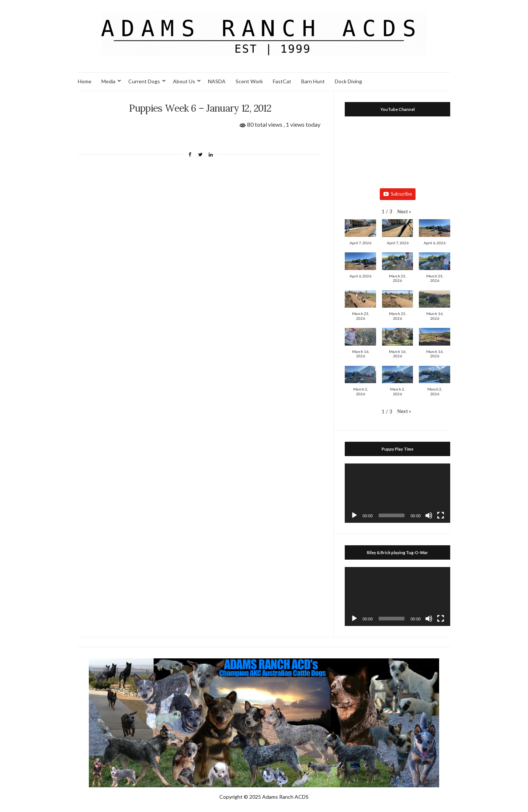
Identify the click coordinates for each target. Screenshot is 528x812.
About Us (184, 81)
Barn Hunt (313, 81)
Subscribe (398, 194)
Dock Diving (348, 81)
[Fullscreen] (441, 515)
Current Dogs (144, 81)
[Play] (354, 515)
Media (108, 81)
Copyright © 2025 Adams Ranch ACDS (264, 797)
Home (85, 81)
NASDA (217, 81)
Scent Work (249, 81)
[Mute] (429, 515)
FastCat (282, 81)
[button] (404, 212)
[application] (397, 493)
